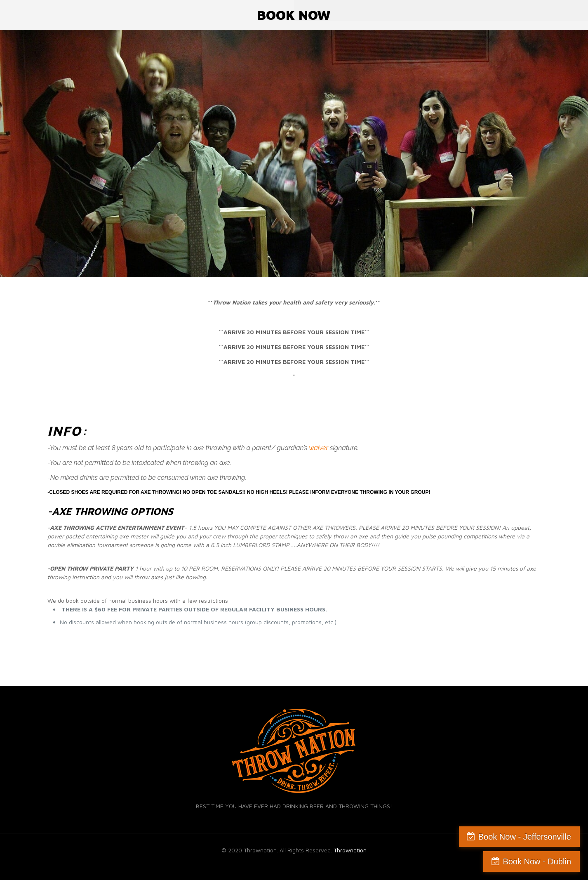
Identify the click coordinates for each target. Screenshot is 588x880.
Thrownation (350, 850)
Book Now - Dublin (537, 861)
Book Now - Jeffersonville (525, 837)
